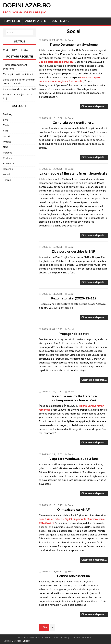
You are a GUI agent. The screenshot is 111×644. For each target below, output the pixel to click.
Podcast (8, 158)
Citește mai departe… (94, 107)
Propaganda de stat (73, 334)
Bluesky (27, 641)
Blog (6, 120)
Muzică (7, 142)
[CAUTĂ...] (20, 33)
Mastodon (16, 641)
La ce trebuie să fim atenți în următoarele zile (73, 174)
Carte (6, 125)
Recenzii (8, 169)
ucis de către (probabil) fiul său (56, 62)
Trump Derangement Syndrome (73, 45)
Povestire (8, 164)
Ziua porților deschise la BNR (73, 252)
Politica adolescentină (73, 576)
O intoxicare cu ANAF (73, 510)
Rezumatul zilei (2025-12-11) (73, 298)
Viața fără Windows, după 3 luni (73, 459)
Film (5, 131)
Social (71, 40)
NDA (6, 147)
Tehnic (7, 180)
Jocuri (6, 136)
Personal (8, 153)
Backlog (8, 114)
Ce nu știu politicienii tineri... (73, 123)
